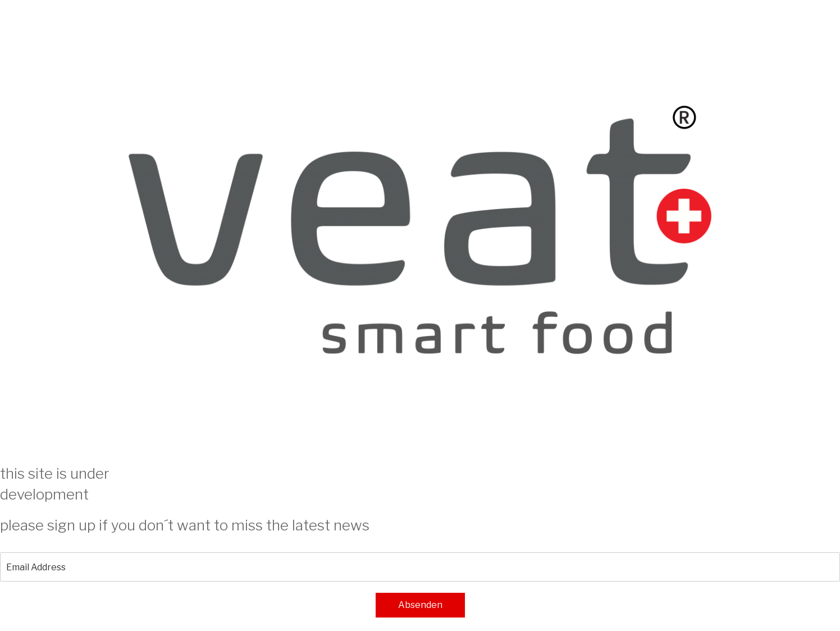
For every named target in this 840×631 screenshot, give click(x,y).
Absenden (420, 605)
